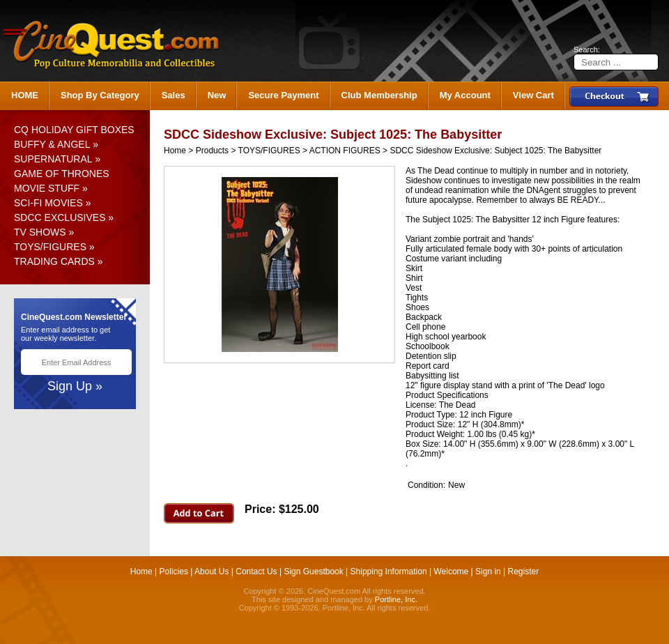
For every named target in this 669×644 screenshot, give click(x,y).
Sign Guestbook (313, 572)
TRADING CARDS (54, 261)
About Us (212, 572)
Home (175, 151)
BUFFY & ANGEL (52, 144)
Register (524, 572)
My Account (465, 95)
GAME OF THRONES (62, 174)
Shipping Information (389, 572)
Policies (174, 572)
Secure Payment (283, 95)
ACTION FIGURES (345, 151)
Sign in (488, 572)
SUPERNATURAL (53, 159)
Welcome (451, 572)
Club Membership (379, 95)
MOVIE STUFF (47, 188)
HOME (25, 95)
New (217, 95)
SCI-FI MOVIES (48, 203)
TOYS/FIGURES (50, 247)
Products (212, 151)
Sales (174, 95)
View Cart (533, 95)
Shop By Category (100, 95)
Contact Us (256, 572)
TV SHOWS (40, 232)
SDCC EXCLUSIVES (60, 217)
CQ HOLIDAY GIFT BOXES (74, 130)
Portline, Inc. (396, 599)
